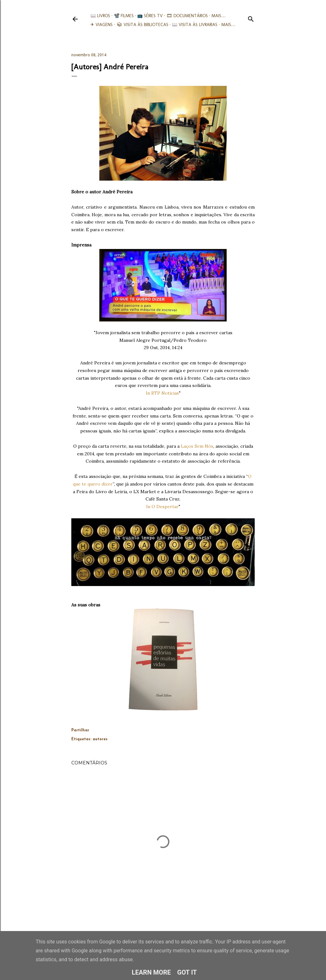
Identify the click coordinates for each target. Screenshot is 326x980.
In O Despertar (162, 507)
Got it (187, 972)
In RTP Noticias (162, 393)
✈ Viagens (102, 25)
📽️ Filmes (124, 16)
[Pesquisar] (251, 18)
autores (100, 739)
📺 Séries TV (150, 16)
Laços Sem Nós (197, 446)
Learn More (151, 972)
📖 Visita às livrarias (195, 25)
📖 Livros (100, 16)
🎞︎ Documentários (187, 16)
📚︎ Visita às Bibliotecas (142, 25)
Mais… (219, 16)
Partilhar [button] (80, 730)
